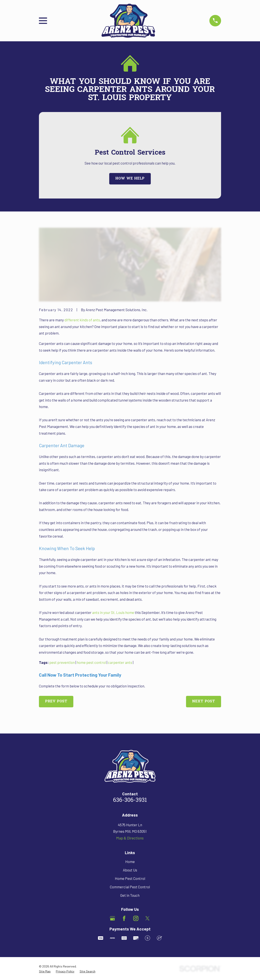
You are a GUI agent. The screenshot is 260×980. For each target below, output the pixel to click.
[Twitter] (148, 918)
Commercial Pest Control (130, 887)
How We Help (130, 179)
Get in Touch (130, 895)
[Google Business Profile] (112, 918)
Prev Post (56, 701)
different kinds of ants (82, 320)
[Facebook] (124, 918)
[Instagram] (136, 918)
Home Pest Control (130, 878)
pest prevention (62, 662)
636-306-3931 (130, 800)
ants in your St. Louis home (113, 612)
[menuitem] (45, 971)
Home (130, 862)
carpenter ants (120, 662)
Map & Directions (130, 838)
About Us (130, 870)
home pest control (91, 662)
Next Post (204, 701)
